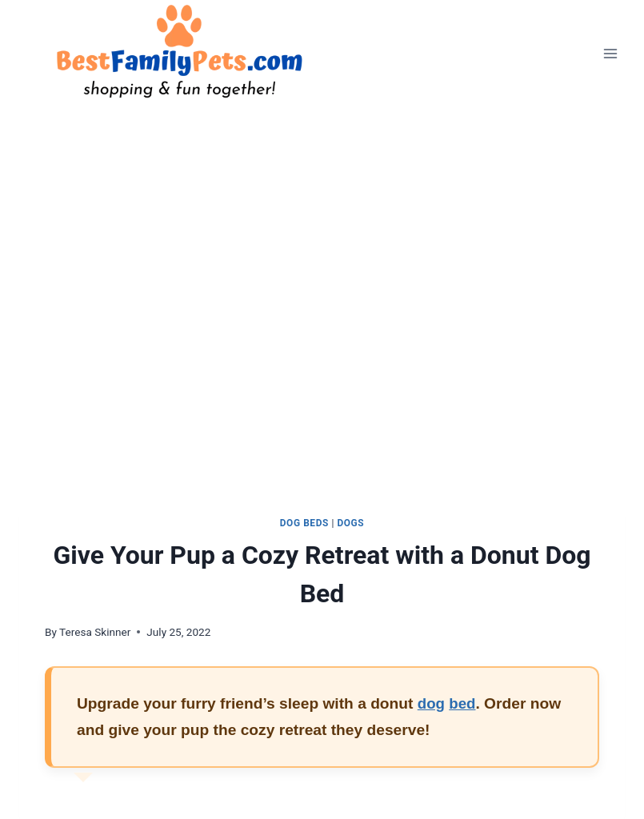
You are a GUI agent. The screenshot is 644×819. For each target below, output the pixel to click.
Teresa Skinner (95, 632)
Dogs (350, 523)
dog (432, 703)
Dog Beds (304, 523)
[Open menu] (610, 53)
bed (463, 703)
